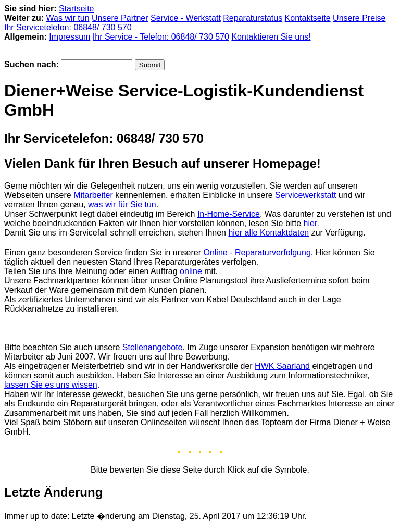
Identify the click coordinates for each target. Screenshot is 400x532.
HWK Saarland (282, 366)
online (191, 271)
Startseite (77, 9)
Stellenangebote (153, 347)
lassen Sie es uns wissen (51, 385)
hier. (311, 223)
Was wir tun (68, 18)
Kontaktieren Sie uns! (271, 37)
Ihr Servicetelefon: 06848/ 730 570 (68, 27)
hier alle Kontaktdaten (268, 233)
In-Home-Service (229, 214)
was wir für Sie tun (122, 205)
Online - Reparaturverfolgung (257, 252)
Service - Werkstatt (186, 18)
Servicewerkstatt (305, 195)
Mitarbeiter (93, 195)
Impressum (70, 37)
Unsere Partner (120, 18)
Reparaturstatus (253, 18)
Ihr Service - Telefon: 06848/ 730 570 (161, 37)
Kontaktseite (308, 18)
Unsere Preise (359, 18)
